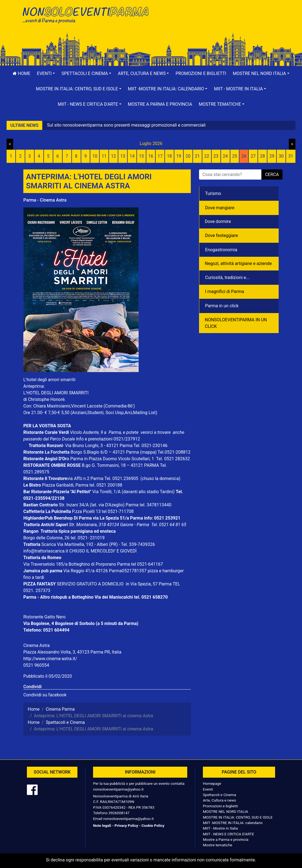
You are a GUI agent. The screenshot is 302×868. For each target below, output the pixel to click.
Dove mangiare (220, 208)
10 (95, 156)
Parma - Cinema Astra (45, 200)
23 (216, 156)
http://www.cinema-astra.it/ (50, 659)
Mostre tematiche (218, 845)
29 (272, 156)
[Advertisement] (217, 22)
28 (262, 156)
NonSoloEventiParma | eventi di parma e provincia (85, 16)
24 (225, 156)
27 (253, 156)
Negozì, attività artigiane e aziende (238, 263)
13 (123, 156)
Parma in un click (222, 306)
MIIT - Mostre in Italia (220, 828)
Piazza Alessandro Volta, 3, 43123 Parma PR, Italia (72, 652)
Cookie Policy (153, 825)
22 (207, 156)
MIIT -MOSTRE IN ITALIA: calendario (233, 823)
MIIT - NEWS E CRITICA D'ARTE (228, 834)
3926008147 (119, 813)
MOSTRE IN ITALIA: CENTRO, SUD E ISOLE (238, 817)
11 (104, 156)
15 (141, 156)
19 (179, 156)
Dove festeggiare (222, 235)
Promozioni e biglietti (201, 73)
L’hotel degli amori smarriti (49, 380)
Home (21, 73)
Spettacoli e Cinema (219, 795)
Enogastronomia (221, 250)
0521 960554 (36, 665)
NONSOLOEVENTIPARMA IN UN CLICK (236, 323)
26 (244, 156)
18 (169, 156)
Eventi (208, 789)
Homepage (212, 783)
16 (151, 156)
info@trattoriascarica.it (46, 551)
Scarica (49, 544)
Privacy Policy (126, 825)
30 (281, 156)
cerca (272, 175)
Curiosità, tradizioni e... (227, 277)
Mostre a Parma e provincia (160, 104)
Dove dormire (218, 221)
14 (132, 156)
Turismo (213, 193)
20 (188, 156)
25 (234, 156)
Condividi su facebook (45, 695)
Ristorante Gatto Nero (44, 617)
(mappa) (149, 452)
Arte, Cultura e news (219, 800)
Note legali (102, 825)
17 (160, 156)
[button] (46, 74)
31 (291, 156)
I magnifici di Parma (225, 291)
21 (197, 156)
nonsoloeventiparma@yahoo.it (118, 789)
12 (113, 156)
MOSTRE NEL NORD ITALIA (226, 811)
